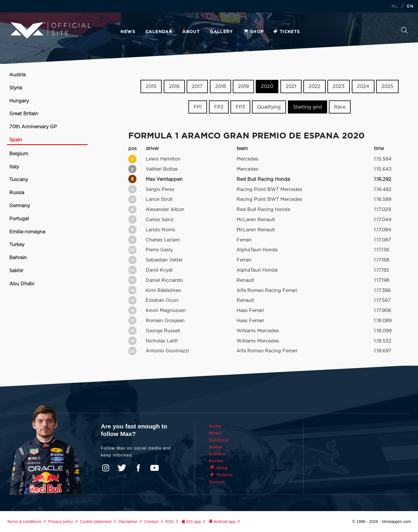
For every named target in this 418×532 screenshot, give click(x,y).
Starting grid (308, 107)
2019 (243, 86)
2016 (174, 86)
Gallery (221, 32)
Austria (17, 75)
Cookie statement (96, 522)
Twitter (122, 468)
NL (395, 7)
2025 (387, 86)
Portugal (19, 219)
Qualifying (269, 107)
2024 (363, 86)
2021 (291, 86)
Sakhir (16, 271)
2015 (151, 86)
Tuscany (19, 180)
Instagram (106, 468)
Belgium (19, 154)
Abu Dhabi (22, 284)
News (128, 32)
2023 (339, 86)
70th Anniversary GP (33, 127)
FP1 (198, 107)
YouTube (154, 468)
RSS (169, 522)
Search (404, 30)
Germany (20, 206)
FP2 (219, 107)
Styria (16, 88)
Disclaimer (128, 522)
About (191, 32)
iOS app (191, 522)
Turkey (17, 245)
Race (340, 107)
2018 (220, 86)
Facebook (138, 468)
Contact (151, 522)
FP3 (240, 107)
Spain (16, 140)
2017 (197, 86)
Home (216, 426)
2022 (315, 86)
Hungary (19, 101)
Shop (253, 32)
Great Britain (24, 114)
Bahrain (18, 258)
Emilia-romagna (27, 232)
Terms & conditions (24, 522)
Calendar (159, 32)
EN (410, 7)
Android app (222, 522)
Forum (216, 461)
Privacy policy (61, 522)
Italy (14, 167)
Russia (17, 193)
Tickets (286, 32)
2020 (267, 86)
